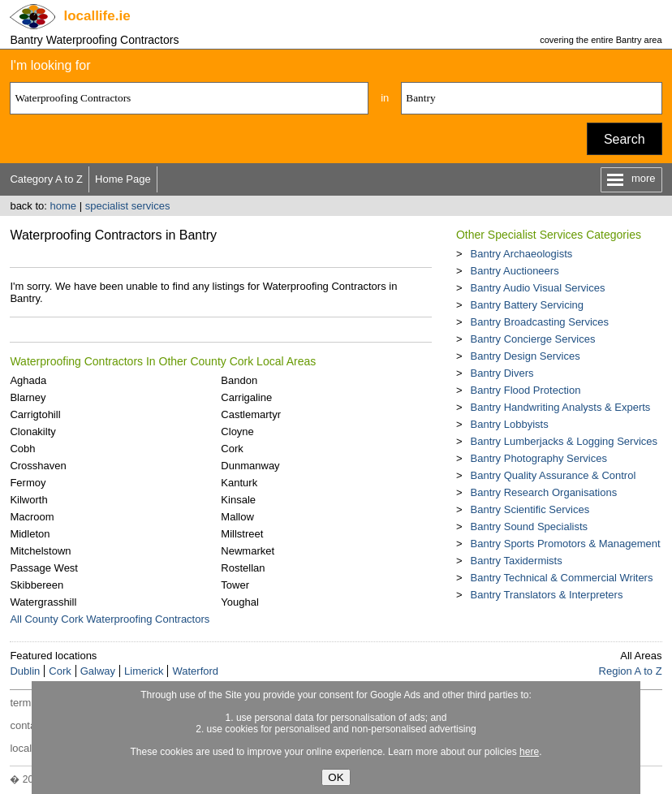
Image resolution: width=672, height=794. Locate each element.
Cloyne (237, 432)
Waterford (195, 671)
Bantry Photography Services (539, 458)
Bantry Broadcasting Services (540, 322)
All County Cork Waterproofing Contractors (110, 619)
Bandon (239, 380)
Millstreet (242, 534)
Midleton (30, 534)
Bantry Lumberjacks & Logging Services (564, 441)
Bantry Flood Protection (526, 390)
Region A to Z (631, 671)
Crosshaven (38, 466)
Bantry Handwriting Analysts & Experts (561, 407)
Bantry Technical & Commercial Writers (562, 578)
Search (625, 139)
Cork (232, 449)
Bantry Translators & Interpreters (547, 595)
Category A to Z (46, 179)
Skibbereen (37, 585)
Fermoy (28, 483)
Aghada (28, 380)
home (64, 206)
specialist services (128, 206)
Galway (98, 671)
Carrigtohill (35, 414)
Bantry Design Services (526, 356)
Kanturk (239, 483)
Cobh (22, 449)
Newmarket (248, 551)
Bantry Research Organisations (544, 492)
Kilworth (28, 500)
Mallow (237, 517)
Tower (235, 585)
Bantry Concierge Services (533, 339)
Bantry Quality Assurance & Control (554, 475)
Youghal (240, 602)
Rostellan (243, 568)
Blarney (28, 397)
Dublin (25, 671)
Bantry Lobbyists (510, 424)
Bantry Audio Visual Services (538, 288)
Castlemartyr (251, 414)
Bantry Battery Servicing (527, 305)
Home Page (123, 179)
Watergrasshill (43, 602)
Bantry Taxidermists (517, 561)
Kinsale (238, 500)
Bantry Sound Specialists (530, 526)
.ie (97, 16)
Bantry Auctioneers (515, 271)
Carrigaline (246, 397)
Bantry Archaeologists (522, 254)
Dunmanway (250, 466)
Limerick (144, 671)
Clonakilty (32, 432)
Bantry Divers (502, 373)
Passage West (44, 568)
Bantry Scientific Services (530, 509)
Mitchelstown (40, 551)
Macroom (32, 517)
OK (336, 777)
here (529, 752)
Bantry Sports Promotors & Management (566, 544)
